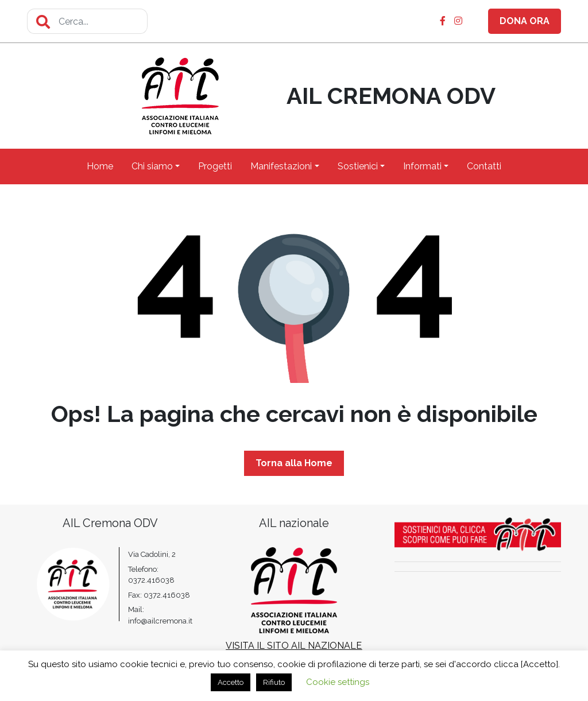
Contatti (484, 166)
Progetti (215, 166)
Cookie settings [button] (338, 682)
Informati (422, 166)
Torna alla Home (294, 463)
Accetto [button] (231, 682)
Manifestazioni (281, 166)
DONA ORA (525, 21)
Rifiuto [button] (274, 682)
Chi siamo (152, 166)
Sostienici (358, 166)
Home (100, 166)
